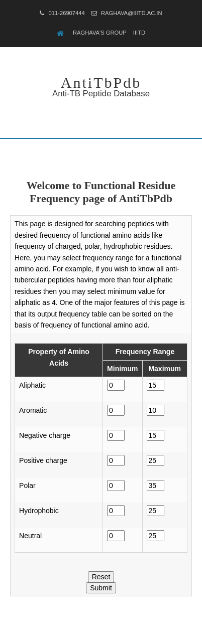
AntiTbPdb (101, 83)
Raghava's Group (100, 33)
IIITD (139, 33)
